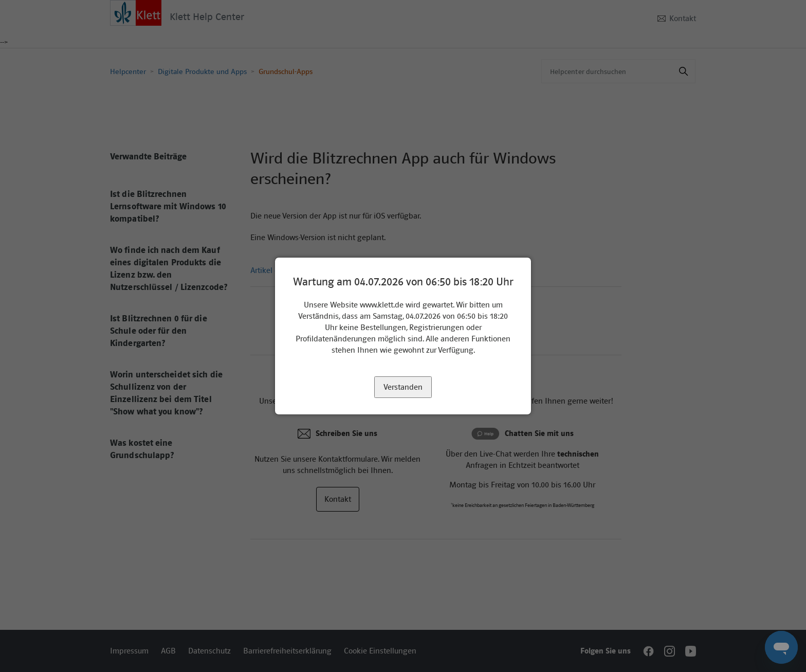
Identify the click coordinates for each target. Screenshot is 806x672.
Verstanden (403, 387)
